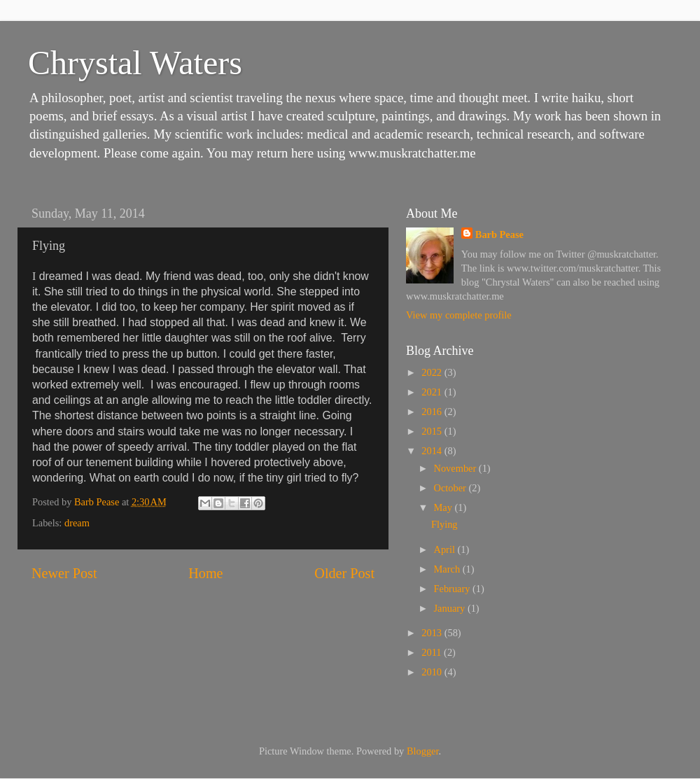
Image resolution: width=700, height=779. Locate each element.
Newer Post (64, 573)
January (451, 608)
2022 (433, 372)
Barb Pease (499, 234)
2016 (433, 412)
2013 (433, 633)
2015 (433, 431)
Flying (444, 524)
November (456, 468)
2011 (433, 652)
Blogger (423, 751)
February (454, 589)
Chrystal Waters (135, 63)
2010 (433, 672)
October (451, 488)
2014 (433, 451)
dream (77, 523)
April (446, 549)
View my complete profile (459, 315)
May (444, 507)
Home (205, 573)
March (448, 569)
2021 (433, 392)
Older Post (344, 573)
